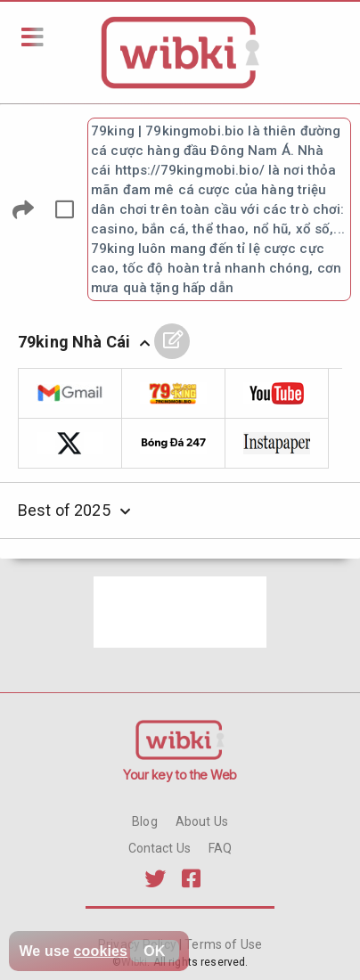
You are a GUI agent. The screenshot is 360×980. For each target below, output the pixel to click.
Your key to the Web (180, 775)
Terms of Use (222, 944)
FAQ (220, 848)
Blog (145, 821)
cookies (101, 951)
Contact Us (160, 848)
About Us (202, 821)
